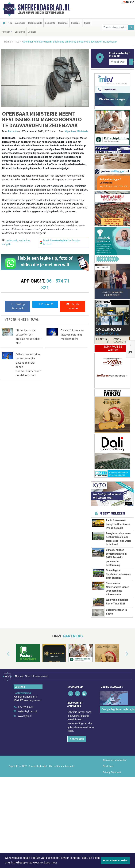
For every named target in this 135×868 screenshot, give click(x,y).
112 (10, 23)
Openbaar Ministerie (77, 132)
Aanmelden (77, 737)
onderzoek (12, 241)
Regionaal (63, 23)
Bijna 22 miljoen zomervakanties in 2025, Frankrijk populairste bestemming (116, 557)
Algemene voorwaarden (115, 758)
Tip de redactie (73, 306)
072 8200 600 (26, 705)
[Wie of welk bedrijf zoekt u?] (118, 62)
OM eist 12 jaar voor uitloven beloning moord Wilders (72, 334)
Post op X (45, 304)
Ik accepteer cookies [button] (115, 861)
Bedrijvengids (35, 23)
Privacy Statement (112, 770)
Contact (32, 32)
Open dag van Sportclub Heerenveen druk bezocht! (118, 574)
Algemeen (20, 23)
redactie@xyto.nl (27, 710)
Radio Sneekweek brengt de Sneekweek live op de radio (118, 524)
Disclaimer (108, 764)
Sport (87, 23)
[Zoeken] (131, 27)
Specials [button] (75, 23)
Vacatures (20, 32)
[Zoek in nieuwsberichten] (115, 27)
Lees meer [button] (51, 863)
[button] (4, 654)
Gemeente (50, 23)
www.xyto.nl (25, 714)
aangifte (7, 244)
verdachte (24, 241)
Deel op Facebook (18, 306)
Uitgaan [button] (6, 32)
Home (8, 42)
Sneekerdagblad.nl (44, 7)
